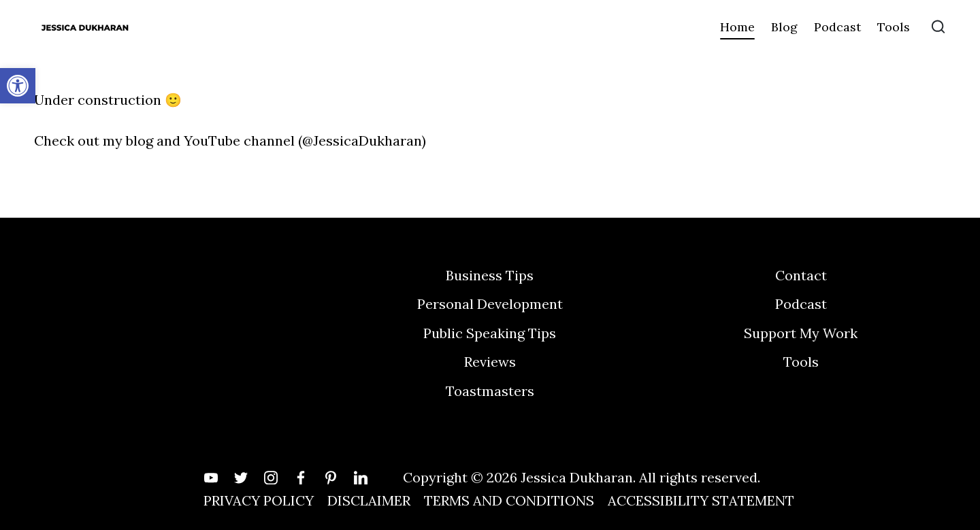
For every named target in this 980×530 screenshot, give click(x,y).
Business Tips (490, 275)
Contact (801, 275)
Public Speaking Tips (490, 333)
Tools (801, 362)
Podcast (801, 304)
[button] (18, 86)
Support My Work (801, 333)
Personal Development (490, 304)
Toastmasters (490, 391)
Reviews (490, 362)
